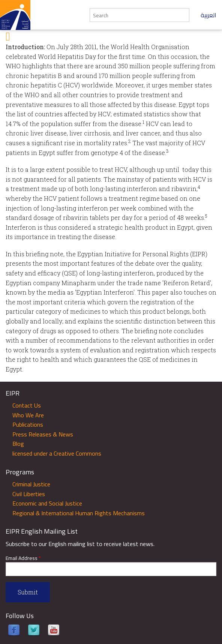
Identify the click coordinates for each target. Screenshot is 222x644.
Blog (18, 444)
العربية (208, 15)
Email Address (23, 558)
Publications (28, 424)
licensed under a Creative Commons (57, 453)
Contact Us (27, 405)
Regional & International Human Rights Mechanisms (79, 513)
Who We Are (28, 415)
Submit (28, 592)
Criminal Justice (31, 484)
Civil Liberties (29, 494)
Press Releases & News (43, 434)
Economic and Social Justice (47, 503)
